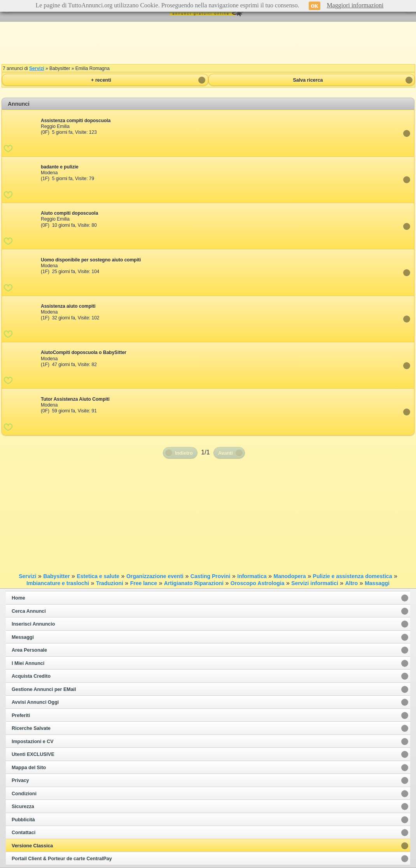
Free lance (144, 583)
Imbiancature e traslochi (58, 583)
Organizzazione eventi (155, 576)
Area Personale (29, 650)
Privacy (20, 780)
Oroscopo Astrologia (258, 583)
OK (315, 6)
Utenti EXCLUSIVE (33, 754)
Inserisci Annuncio (33, 624)
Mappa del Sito (29, 768)
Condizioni (24, 794)
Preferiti (21, 715)
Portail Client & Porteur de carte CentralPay (62, 859)
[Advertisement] (208, 43)
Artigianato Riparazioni (194, 583)
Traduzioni (110, 583)
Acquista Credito (31, 676)
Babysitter (56, 576)
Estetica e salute (98, 576)
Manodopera (290, 576)
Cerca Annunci (29, 611)
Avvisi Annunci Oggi (35, 702)
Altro (352, 583)
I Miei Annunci (28, 663)
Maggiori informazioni (355, 5)
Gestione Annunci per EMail (44, 689)
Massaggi (377, 583)
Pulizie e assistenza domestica (353, 576)
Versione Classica (32, 846)
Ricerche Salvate (31, 728)
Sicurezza (23, 807)
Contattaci (24, 833)
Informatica (252, 576)
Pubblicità (23, 820)
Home (18, 598)
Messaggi (23, 637)
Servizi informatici (315, 583)
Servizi (37, 68)
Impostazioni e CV (33, 742)
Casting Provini (211, 576)
